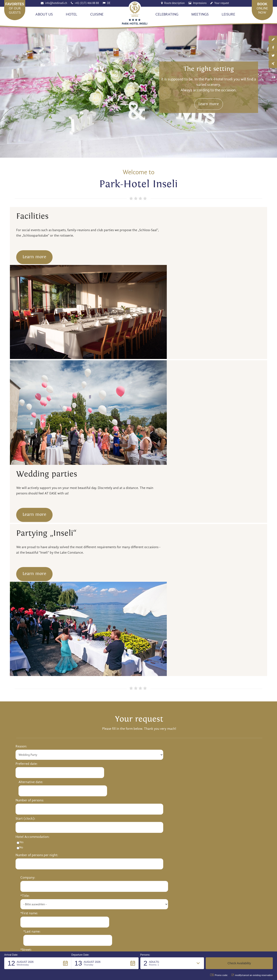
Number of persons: (30, 550)
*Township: (211, 586)
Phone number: (214, 604)
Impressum (192, 924)
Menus (188, 769)
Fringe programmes (114, 810)
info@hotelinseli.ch (57, 3)
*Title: (146, 532)
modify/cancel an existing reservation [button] (252, 975)
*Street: (147, 568)
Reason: (21, 514)
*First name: (150, 550)
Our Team (23, 757)
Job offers (22, 763)
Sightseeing (192, 804)
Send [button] (195, 894)
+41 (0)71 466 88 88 (87, 3)
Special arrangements (115, 763)
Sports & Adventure (198, 810)
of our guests (15, 8)
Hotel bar (191, 763)
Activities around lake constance (207, 798)
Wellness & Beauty (113, 757)
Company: (149, 514)
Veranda (190, 757)
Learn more (215, 112)
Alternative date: (89, 531)
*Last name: (212, 550)
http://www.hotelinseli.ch (76, 717)
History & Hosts (27, 751)
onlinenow (262, 8)
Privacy (209, 924)
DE (109, 3)
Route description (175, 3)
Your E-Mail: (150, 604)
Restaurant (192, 751)
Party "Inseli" (25, 810)
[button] (38, 963)
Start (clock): (25, 568)
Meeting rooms (111, 798)
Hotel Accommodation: (32, 586)
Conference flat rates (115, 804)
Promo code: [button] (219, 975)
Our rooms (107, 751)
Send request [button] (138, 668)
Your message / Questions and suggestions (46, 627)
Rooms (21, 798)
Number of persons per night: (37, 604)
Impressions (200, 3)
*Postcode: (150, 586)
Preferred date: (27, 531)
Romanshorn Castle (114, 769)
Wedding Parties (27, 804)
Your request (222, 3)
